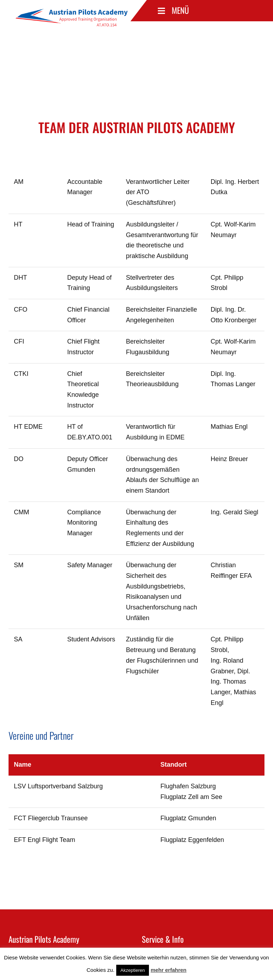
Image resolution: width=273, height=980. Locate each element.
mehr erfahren (169, 970)
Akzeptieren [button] (133, 970)
